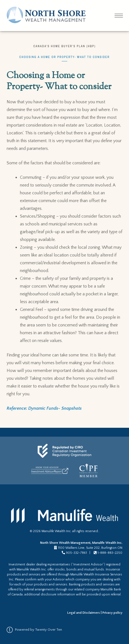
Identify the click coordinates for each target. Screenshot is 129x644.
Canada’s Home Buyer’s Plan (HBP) (64, 46)
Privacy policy (112, 613)
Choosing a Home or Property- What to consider (64, 57)
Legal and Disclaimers (84, 613)
